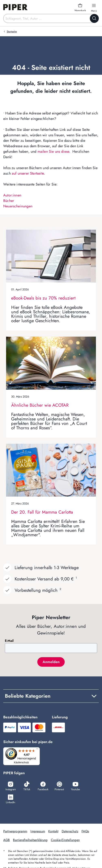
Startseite (12, 31)
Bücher (9, 201)
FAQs (85, 831)
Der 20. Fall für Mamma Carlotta (42, 512)
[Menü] (37, 750)
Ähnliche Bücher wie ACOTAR (40, 405)
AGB (6, 840)
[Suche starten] (94, 18)
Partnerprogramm (15, 831)
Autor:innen (12, 195)
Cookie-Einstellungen (65, 840)
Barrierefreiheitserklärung (30, 840)
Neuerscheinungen (18, 206)
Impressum (38, 831)
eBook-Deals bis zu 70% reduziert (43, 298)
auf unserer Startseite (28, 173)
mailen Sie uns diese (53, 151)
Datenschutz (70, 831)
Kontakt (53, 831)
